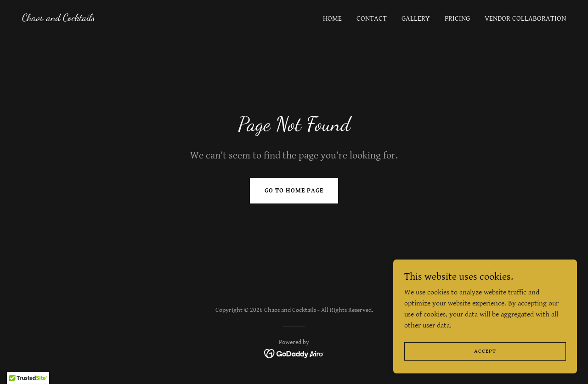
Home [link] (332, 19)
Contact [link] (372, 19)
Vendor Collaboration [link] (525, 19)
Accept (485, 351)
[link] (59, 19)
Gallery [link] (416, 19)
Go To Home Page (294, 191)
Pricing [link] (457, 19)
